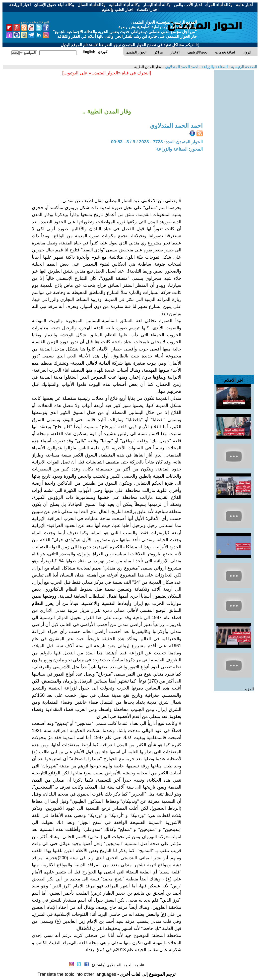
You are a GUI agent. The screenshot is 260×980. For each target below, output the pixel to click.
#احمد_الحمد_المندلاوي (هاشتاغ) (118, 965)
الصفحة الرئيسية (244, 67)
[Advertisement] (234, 145)
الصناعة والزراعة (214, 67)
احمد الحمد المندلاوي (181, 67)
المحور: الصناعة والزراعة (179, 149)
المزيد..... (246, 689)
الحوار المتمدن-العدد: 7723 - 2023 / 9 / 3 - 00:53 (157, 142)
